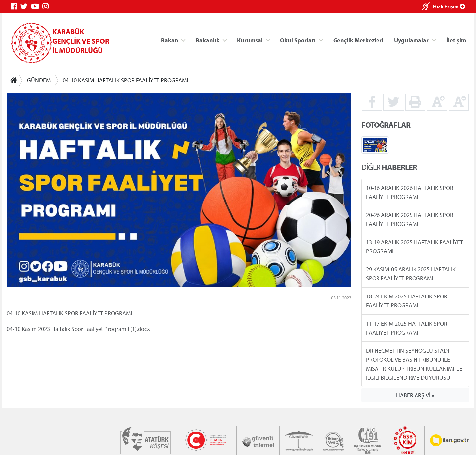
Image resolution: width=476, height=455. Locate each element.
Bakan (170, 40)
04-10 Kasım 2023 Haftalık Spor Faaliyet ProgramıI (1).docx (78, 328)
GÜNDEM (39, 80)
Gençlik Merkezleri (358, 40)
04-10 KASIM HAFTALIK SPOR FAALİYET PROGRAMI (125, 80)
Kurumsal (250, 40)
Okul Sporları (298, 40)
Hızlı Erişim (449, 6)
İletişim (456, 40)
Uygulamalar (411, 40)
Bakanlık (208, 40)
